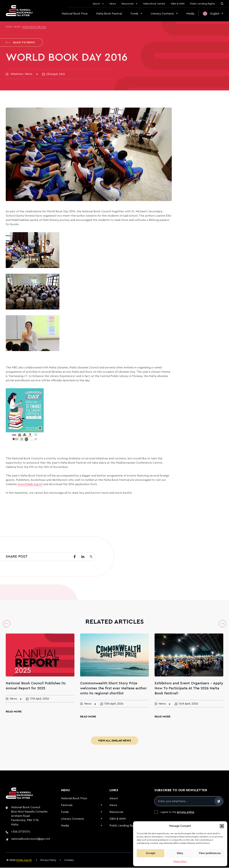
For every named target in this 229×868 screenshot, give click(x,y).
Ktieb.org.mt (24, 860)
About (96, 4)
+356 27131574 (21, 832)
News (113, 4)
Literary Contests (162, 14)
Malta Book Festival (109, 14)
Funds (134, 14)
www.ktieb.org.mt (30, 485)
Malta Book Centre (154, 4)
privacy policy (186, 813)
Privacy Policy (180, 861)
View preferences (210, 853)
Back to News (20, 43)
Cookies (69, 860)
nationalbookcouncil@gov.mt (31, 839)
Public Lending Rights (203, 4)
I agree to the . (178, 813)
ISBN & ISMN (178, 4)
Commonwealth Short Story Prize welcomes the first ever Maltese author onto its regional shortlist (113, 689)
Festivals (67, 806)
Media (190, 14)
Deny (180, 853)
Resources (128, 4)
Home (9, 27)
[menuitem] (213, 14)
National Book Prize (75, 14)
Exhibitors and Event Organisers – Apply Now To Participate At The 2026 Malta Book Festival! (189, 689)
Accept (151, 853)
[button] (222, 826)
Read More (14, 712)
